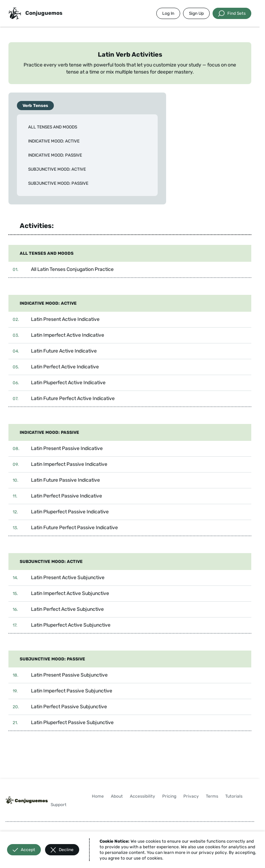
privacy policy (213, 853)
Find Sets (232, 13)
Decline (62, 850)
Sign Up (196, 13)
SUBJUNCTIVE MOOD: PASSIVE (58, 183)
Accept (24, 850)
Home (98, 796)
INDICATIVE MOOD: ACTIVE (54, 141)
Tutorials (234, 796)
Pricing (169, 796)
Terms (212, 796)
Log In (168, 13)
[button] (130, 270)
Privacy (191, 796)
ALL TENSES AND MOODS (53, 127)
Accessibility (143, 796)
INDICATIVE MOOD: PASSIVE (55, 155)
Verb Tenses (35, 106)
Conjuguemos (44, 13)
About (117, 796)
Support (59, 805)
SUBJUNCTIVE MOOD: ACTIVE (57, 169)
